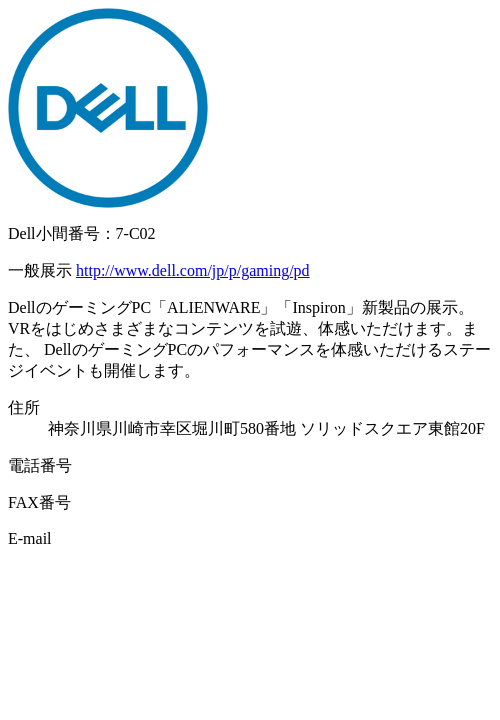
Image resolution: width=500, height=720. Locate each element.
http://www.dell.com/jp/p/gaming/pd (193, 270)
